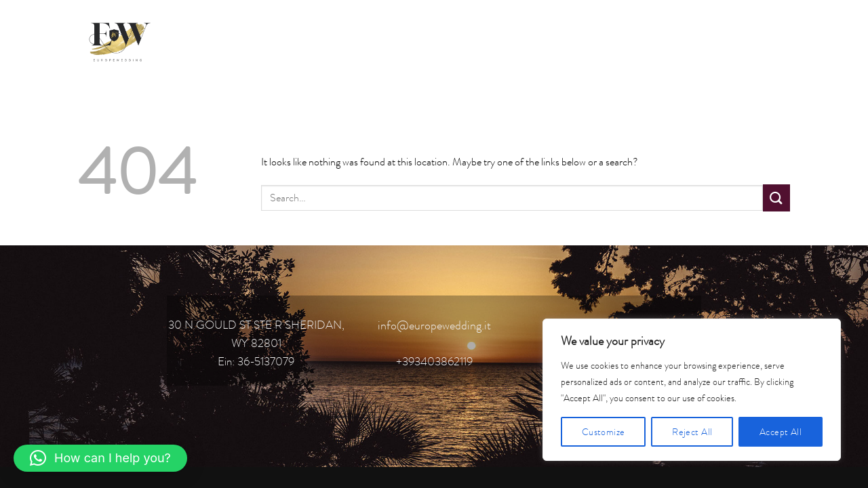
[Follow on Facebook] (704, 40)
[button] (100, 458)
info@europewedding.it (434, 325)
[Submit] (776, 198)
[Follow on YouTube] (777, 40)
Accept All (781, 432)
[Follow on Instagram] (729, 40)
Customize (604, 432)
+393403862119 (434, 361)
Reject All (692, 432)
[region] (692, 390)
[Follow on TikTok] (753, 40)
